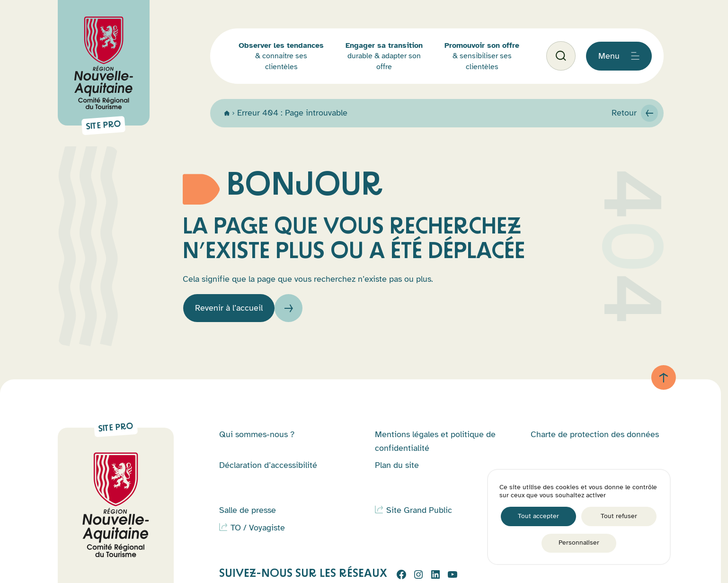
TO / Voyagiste (258, 528)
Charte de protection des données (595, 434)
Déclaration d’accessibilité (268, 465)
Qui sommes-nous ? (257, 434)
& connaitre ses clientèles (281, 56)
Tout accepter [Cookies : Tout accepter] (538, 516)
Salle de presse (248, 510)
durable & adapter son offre (384, 56)
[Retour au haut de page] (664, 377)
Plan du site (397, 465)
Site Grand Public (419, 510)
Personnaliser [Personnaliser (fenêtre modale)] (579, 543)
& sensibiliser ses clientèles (482, 56)
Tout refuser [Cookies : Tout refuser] (619, 516)
